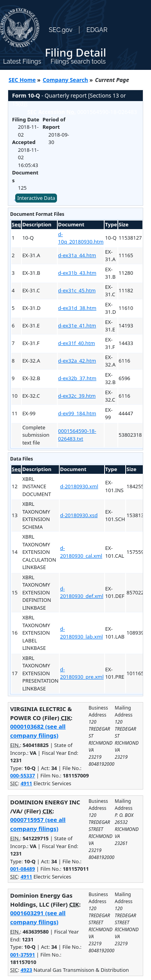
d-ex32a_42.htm (77, 361)
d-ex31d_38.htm (77, 308)
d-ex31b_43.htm (77, 273)
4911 (27, 783)
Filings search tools (78, 61)
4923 (27, 970)
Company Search (66, 80)
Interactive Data (36, 198)
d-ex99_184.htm (77, 413)
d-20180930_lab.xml (82, 633)
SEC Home (22, 80)
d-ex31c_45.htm (77, 290)
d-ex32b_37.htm (77, 378)
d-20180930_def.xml (82, 592)
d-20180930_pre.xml (82, 673)
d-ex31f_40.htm (76, 343)
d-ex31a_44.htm (77, 255)
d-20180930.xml (79, 486)
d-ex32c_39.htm (77, 396)
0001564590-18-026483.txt (77, 435)
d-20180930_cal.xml (81, 552)
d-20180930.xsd (79, 515)
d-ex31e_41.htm (77, 325)
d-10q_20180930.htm (81, 238)
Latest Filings (22, 61)
